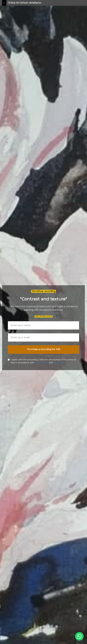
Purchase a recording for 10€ (44, 349)
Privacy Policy (42, 363)
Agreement (59, 363)
